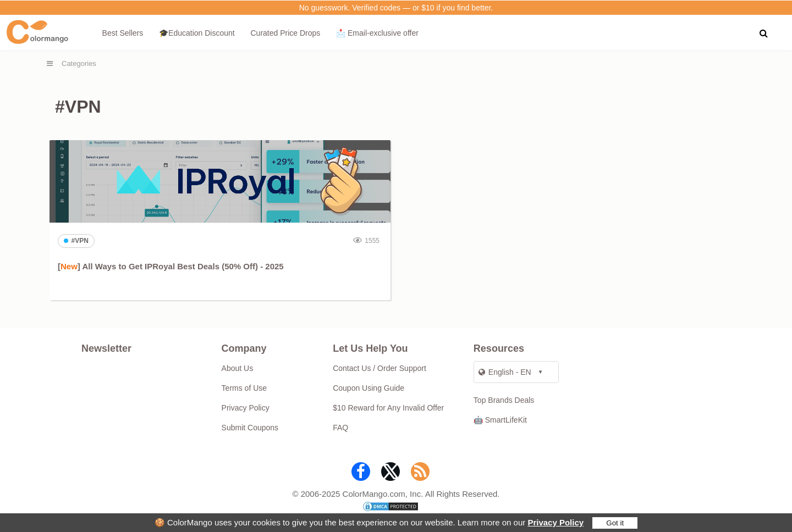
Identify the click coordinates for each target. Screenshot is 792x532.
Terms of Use (244, 388)
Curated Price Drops (285, 33)
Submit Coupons (250, 428)
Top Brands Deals (504, 400)
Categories (79, 63)
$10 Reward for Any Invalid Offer (388, 408)
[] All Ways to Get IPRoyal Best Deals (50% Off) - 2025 (171, 266)
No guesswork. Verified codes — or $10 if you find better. (396, 8)
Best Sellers (123, 33)
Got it (615, 523)
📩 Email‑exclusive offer (377, 33)
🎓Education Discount (197, 33)
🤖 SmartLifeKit (500, 420)
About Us (238, 368)
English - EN (505, 372)
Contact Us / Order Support (380, 368)
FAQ (340, 428)
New (69, 266)
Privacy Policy (555, 522)
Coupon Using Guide (369, 388)
